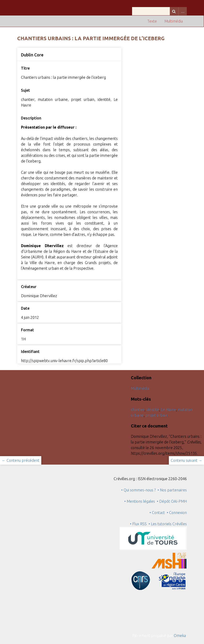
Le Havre (168, 410)
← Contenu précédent (21, 460)
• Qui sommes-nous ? (138, 490)
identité (153, 410)
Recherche (174, 11)
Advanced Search (183, 11)
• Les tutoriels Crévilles (168, 524)
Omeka (180, 636)
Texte (152, 21)
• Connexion (177, 513)
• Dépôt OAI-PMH (172, 501)
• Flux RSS (138, 524)
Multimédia (174, 21)
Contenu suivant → (186, 460)
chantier (138, 410)
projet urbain (156, 415)
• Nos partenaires (172, 490)
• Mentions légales (140, 501)
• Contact (158, 513)
